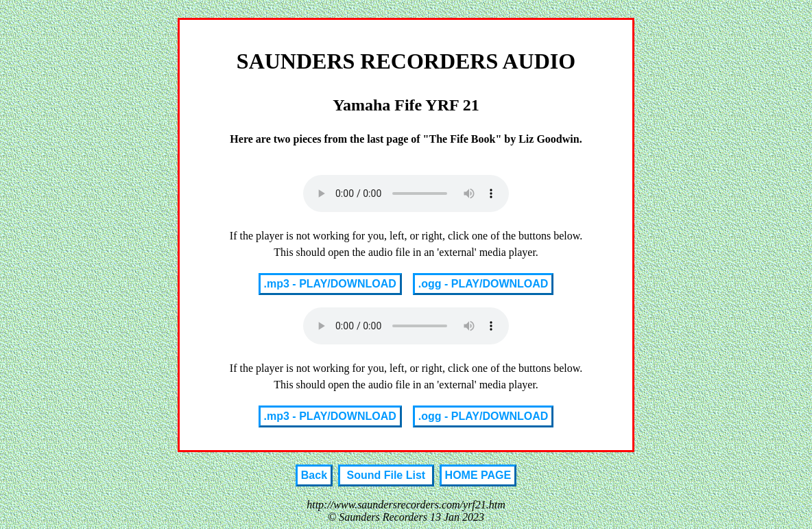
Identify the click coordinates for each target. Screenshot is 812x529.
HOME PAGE (478, 475)
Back (314, 475)
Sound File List (386, 475)
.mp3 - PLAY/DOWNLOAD (330, 284)
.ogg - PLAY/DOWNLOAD (483, 284)
